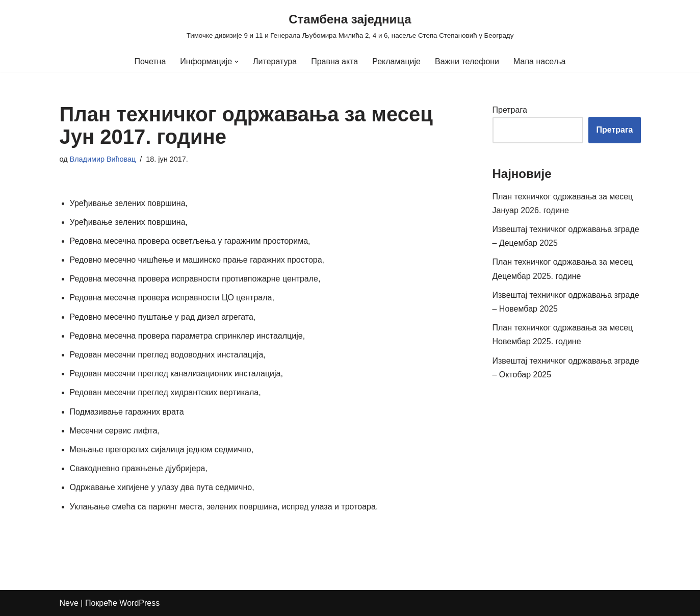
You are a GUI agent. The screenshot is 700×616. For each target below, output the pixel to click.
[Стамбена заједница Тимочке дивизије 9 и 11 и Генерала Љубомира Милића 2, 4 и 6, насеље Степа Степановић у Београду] (350, 25)
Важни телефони (467, 61)
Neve (69, 603)
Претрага (510, 110)
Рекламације (396, 61)
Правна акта (334, 61)
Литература (275, 61)
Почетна (150, 61)
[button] (237, 62)
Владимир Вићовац (103, 159)
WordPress (139, 603)
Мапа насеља (539, 61)
